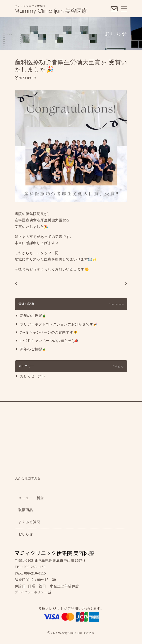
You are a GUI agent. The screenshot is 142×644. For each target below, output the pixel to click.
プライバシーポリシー (33, 592)
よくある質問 (29, 522)
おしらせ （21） (33, 376)
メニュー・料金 (31, 498)
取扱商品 (26, 510)
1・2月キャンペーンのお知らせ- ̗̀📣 (49, 341)
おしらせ (26, 534)
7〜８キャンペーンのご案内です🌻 (49, 332)
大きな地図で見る (28, 478)
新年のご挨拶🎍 (33, 316)
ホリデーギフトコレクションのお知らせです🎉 (59, 324)
